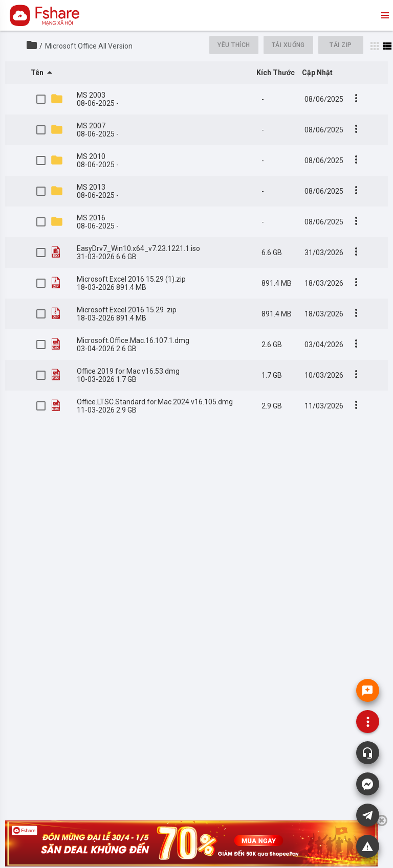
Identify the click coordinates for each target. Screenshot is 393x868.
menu (384, 15)
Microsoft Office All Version (89, 46)
